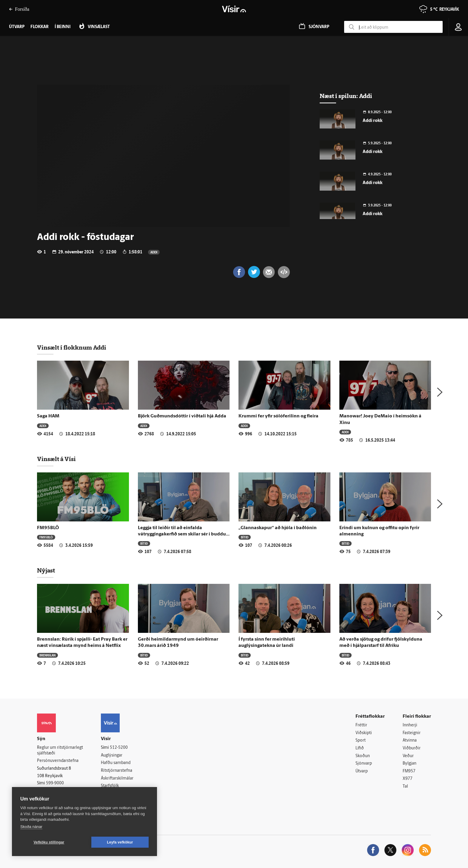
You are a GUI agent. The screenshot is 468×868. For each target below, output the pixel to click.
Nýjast (46, 570)
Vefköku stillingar (49, 842)
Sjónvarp (364, 764)
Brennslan (47, 655)
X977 (408, 779)
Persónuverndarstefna (58, 761)
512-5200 (119, 748)
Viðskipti (364, 733)
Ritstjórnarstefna (117, 771)
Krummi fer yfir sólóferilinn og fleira (278, 416)
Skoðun (363, 756)
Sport (361, 741)
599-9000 (55, 783)
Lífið (360, 748)
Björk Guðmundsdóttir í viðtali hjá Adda (182, 416)
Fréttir (361, 725)
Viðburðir (412, 748)
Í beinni (63, 27)
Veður (408, 756)
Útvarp (362, 771)
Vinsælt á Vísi (56, 459)
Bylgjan (410, 764)
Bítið (144, 543)
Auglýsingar (112, 756)
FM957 (409, 771)
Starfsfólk (110, 786)
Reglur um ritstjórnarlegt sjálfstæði (60, 751)
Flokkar (40, 27)
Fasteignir (412, 733)
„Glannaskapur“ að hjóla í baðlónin (278, 528)
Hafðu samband (116, 763)
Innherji (410, 725)
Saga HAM (48, 416)
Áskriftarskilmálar (117, 779)
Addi (154, 252)
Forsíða (19, 9)
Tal (405, 787)
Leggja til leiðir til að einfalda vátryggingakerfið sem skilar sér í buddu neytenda (182, 534)
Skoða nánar (31, 827)
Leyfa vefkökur (120, 842)
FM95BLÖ (48, 528)
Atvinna (410, 741)
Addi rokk (372, 121)
